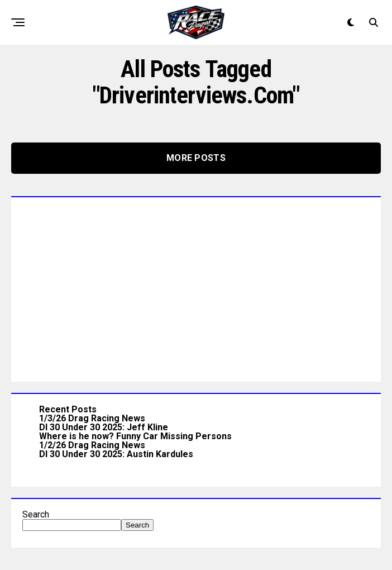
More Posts (196, 158)
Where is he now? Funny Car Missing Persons (135, 436)
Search (36, 514)
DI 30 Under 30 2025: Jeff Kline (104, 427)
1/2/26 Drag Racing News (92, 445)
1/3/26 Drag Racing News (92, 418)
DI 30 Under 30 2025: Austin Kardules (116, 454)
